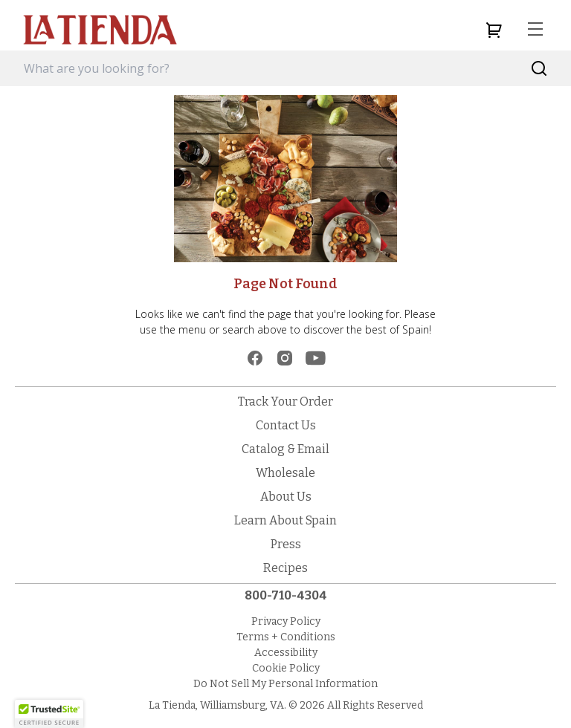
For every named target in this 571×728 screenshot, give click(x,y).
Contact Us (286, 425)
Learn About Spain (285, 520)
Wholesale (285, 473)
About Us (286, 497)
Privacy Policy (286, 621)
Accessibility (286, 653)
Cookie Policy (286, 668)
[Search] (539, 69)
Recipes (285, 568)
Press (286, 544)
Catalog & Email (285, 449)
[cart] (494, 30)
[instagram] (285, 358)
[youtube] (316, 358)
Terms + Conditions (286, 637)
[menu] (535, 30)
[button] (49, 714)
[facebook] (255, 358)
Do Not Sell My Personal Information (285, 684)
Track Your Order (285, 402)
